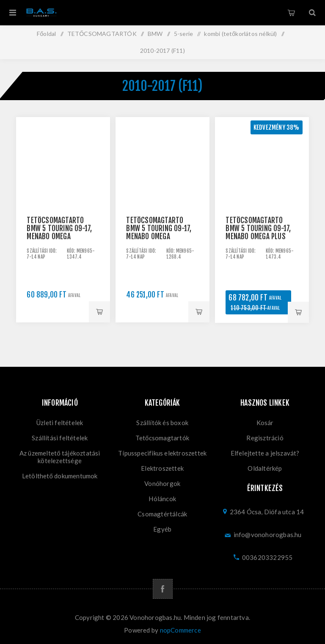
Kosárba (99, 312)
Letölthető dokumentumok (60, 476)
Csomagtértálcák (162, 514)
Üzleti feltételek (60, 423)
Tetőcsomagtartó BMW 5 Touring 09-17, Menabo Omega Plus (258, 228)
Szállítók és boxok (162, 423)
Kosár (291, 13)
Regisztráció (265, 438)
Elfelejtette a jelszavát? (265, 453)
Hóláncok (162, 499)
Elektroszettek (162, 468)
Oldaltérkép (265, 468)
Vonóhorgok (162, 483)
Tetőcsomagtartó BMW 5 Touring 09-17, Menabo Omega (59, 228)
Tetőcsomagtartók (162, 438)
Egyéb (162, 529)
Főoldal (46, 34)
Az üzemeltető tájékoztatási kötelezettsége (60, 457)
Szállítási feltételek (60, 438)
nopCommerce (180, 630)
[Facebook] (163, 589)
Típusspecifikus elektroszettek (162, 453)
